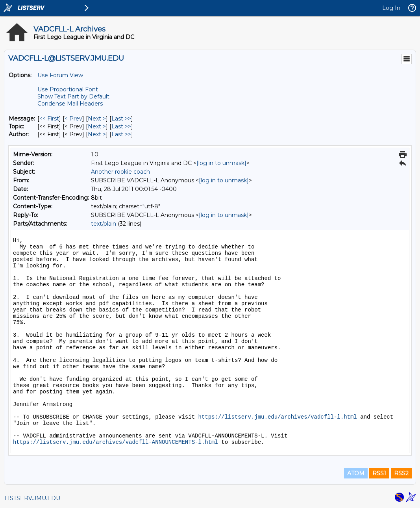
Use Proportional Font (68, 89)
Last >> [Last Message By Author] (121, 134)
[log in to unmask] (221, 163)
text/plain (104, 224)
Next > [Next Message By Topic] (97, 126)
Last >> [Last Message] (121, 119)
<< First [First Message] (49, 119)
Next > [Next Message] (97, 119)
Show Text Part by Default (73, 96)
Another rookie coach (120, 172)
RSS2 (401, 473)
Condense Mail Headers (70, 104)
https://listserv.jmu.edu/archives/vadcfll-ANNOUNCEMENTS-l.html (116, 442)
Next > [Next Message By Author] (97, 134)
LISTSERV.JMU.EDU (32, 498)
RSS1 (379, 473)
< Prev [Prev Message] (73, 119)
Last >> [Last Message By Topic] (121, 126)
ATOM (356, 473)
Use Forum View (60, 75)
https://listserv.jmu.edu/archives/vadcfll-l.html (277, 417)
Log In (391, 8)
